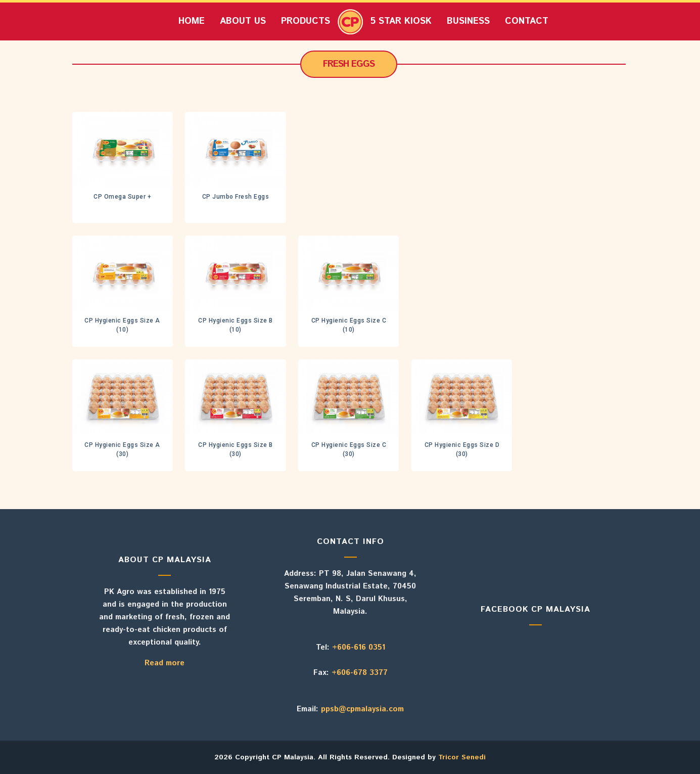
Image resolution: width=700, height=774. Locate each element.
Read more (165, 663)
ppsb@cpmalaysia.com (362, 709)
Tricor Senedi (462, 757)
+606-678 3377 (360, 673)
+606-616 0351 (359, 647)
